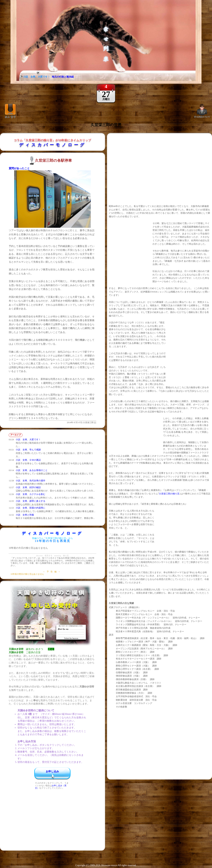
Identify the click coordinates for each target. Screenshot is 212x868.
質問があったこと (19, 168)
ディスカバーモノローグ (53, 145)
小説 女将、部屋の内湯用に (31, 508)
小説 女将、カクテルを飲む (31, 494)
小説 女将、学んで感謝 (28, 450)
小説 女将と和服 (25, 515)
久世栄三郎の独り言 (169, 494)
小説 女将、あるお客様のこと (32, 470)
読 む (51, 649)
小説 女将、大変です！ (28, 440)
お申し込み (52, 771)
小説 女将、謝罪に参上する (31, 501)
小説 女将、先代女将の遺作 (31, 481)
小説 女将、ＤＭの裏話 (28, 460)
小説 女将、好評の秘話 (28, 487)
